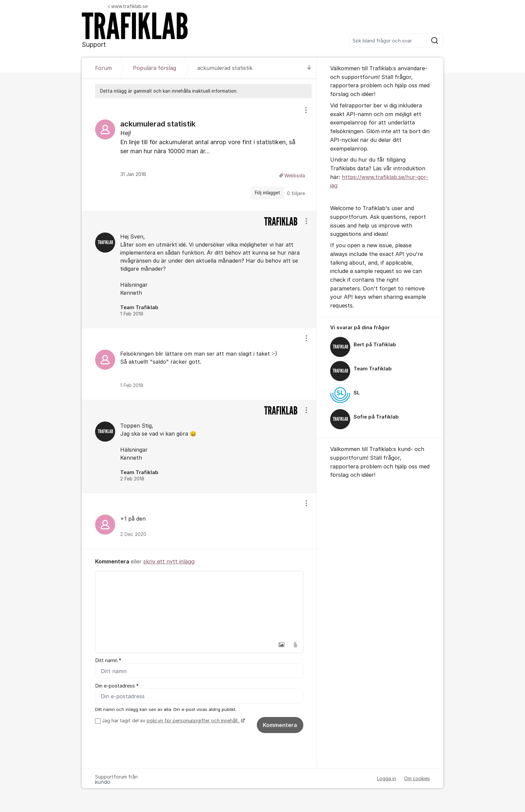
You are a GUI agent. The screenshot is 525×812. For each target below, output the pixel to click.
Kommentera (280, 725)
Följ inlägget (268, 193)
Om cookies (417, 779)
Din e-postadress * (117, 686)
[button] (281, 645)
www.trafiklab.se (128, 6)
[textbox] (199, 605)
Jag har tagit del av (173, 721)
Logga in (387, 779)
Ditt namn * (108, 660)
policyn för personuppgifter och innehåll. (193, 721)
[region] (199, 154)
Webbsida (295, 176)
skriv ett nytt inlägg (169, 561)
